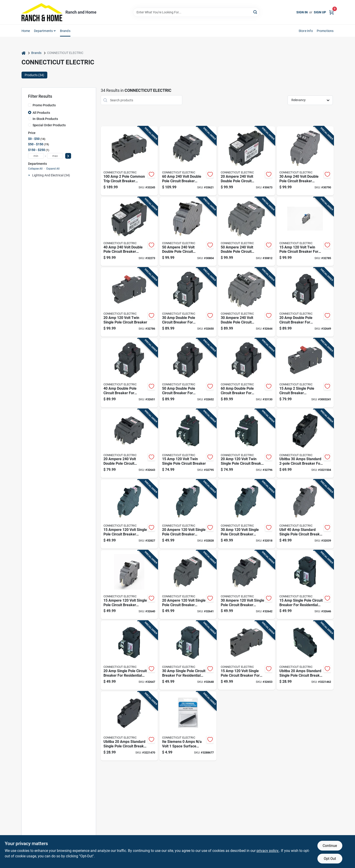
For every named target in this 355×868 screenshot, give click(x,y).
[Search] (255, 12)
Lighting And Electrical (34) (51, 175)
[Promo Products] (30, 105)
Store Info (306, 31)
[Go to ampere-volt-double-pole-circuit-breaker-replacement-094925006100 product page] (129, 444)
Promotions (325, 31)
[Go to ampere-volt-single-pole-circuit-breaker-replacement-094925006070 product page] (129, 585)
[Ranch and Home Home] (42, 12)
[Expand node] (30, 175)
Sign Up (320, 12)
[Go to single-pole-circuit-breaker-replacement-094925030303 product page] (305, 373)
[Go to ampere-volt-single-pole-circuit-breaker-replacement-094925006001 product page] (129, 514)
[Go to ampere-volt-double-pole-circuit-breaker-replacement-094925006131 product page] (247, 232)
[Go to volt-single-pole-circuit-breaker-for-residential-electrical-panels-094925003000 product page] (247, 655)
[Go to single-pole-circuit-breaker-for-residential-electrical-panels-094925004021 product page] (188, 655)
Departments (43, 31)
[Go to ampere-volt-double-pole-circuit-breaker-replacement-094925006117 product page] (247, 302)
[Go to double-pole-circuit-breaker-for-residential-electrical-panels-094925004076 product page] (129, 373)
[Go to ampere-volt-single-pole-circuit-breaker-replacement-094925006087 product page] (188, 585)
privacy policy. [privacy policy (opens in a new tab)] (268, 851)
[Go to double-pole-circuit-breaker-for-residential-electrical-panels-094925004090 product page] (247, 373)
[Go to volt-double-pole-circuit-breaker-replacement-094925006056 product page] (129, 232)
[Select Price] (68, 156)
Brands (65, 31)
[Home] (24, 53)
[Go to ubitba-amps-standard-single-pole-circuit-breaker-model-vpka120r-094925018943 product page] (129, 726)
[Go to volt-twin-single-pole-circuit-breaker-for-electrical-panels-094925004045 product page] (247, 444)
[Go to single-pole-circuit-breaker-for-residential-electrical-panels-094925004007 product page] (305, 585)
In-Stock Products (45, 119)
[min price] (36, 156)
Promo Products (44, 105)
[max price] (55, 156)
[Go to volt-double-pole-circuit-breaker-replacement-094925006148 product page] (188, 161)
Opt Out (330, 859)
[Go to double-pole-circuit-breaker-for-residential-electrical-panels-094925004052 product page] (305, 302)
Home (26, 31)
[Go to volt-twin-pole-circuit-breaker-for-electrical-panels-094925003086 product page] (305, 232)
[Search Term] (196, 12)
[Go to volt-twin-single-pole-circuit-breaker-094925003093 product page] (129, 302)
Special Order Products (49, 125)
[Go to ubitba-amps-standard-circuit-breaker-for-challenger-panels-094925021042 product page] (305, 444)
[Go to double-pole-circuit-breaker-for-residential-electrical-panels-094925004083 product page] (188, 373)
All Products (41, 113)
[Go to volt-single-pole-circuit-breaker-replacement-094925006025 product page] (247, 514)
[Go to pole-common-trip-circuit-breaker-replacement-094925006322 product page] (129, 161)
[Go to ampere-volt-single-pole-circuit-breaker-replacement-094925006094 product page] (247, 585)
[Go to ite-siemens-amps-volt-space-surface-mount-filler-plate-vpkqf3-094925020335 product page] (188, 726)
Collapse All (35, 169)
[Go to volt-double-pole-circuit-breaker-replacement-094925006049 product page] (305, 161)
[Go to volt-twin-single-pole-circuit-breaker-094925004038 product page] (188, 444)
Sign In (302, 12)
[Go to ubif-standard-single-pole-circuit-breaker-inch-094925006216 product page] (305, 514)
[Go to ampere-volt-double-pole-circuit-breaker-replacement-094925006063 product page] (188, 232)
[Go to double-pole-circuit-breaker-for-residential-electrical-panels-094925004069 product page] (188, 302)
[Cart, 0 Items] (331, 12)
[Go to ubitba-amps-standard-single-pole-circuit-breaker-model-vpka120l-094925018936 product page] (305, 655)
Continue (330, 846)
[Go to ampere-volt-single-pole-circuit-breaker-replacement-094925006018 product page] (188, 514)
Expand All (53, 169)
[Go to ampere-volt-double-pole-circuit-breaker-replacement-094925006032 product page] (247, 161)
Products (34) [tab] (34, 75)
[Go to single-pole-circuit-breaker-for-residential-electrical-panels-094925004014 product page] (129, 655)
